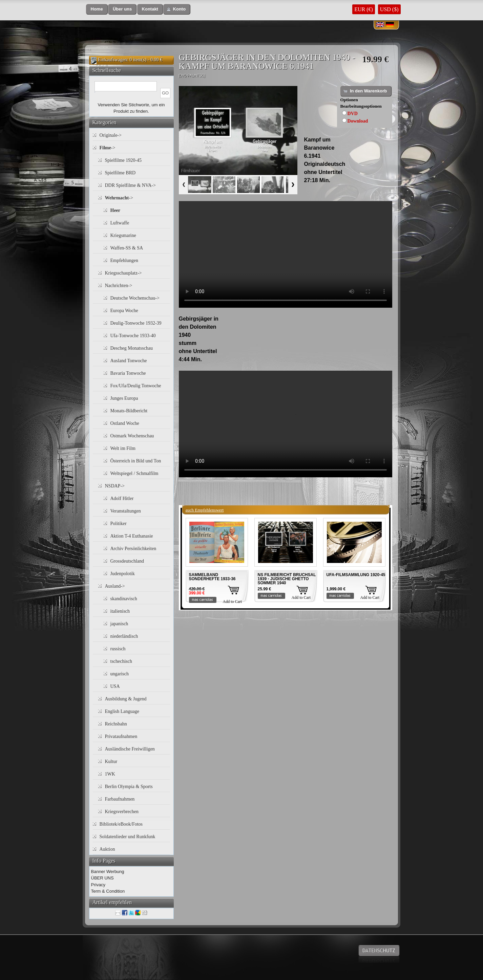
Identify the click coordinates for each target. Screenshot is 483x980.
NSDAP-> (115, 486)
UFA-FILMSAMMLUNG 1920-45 (356, 575)
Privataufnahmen (121, 736)
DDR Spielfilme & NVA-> (130, 185)
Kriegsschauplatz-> (123, 273)
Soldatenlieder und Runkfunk (128, 837)
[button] (97, 9)
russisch (118, 649)
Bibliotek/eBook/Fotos (121, 824)
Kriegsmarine (123, 235)
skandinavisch (124, 599)
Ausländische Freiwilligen (130, 749)
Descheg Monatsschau (132, 348)
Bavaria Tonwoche (128, 373)
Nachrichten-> (119, 286)
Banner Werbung (108, 872)
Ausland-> (115, 586)
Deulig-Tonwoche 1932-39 (136, 323)
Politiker (119, 524)
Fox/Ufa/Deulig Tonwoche (136, 386)
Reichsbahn (116, 724)
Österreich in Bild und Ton (136, 461)
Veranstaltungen (126, 511)
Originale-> (111, 135)
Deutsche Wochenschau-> (135, 298)
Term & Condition (108, 891)
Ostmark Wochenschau (132, 436)
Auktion (107, 849)
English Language (122, 711)
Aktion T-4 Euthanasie (132, 536)
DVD (353, 114)
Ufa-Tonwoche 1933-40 (133, 336)
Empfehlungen (124, 260)
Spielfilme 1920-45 (123, 160)
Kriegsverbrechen (122, 812)
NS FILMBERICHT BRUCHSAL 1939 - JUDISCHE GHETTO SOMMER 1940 (287, 579)
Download (358, 121)
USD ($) (389, 9)
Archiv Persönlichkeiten (133, 549)
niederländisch (124, 636)
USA (115, 686)
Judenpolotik (123, 574)
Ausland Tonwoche (129, 361)
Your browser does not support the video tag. (286, 254)
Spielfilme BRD (120, 173)
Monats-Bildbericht (129, 411)
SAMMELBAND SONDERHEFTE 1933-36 (212, 577)
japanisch (119, 624)
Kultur (111, 761)
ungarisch (120, 674)
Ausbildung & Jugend (126, 699)
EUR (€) (364, 9)
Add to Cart (233, 602)
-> (108, 148)
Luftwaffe (120, 223)
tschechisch (121, 661)
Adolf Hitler (122, 498)
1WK (110, 774)
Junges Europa (124, 398)
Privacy (98, 885)
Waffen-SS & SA (127, 248)
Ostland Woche (125, 423)
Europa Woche (124, 311)
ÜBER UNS (102, 878)
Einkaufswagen (112, 60)
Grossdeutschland (127, 561)
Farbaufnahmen (120, 799)
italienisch (120, 611)
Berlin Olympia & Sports (129, 787)
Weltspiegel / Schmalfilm (134, 473)
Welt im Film (123, 448)
